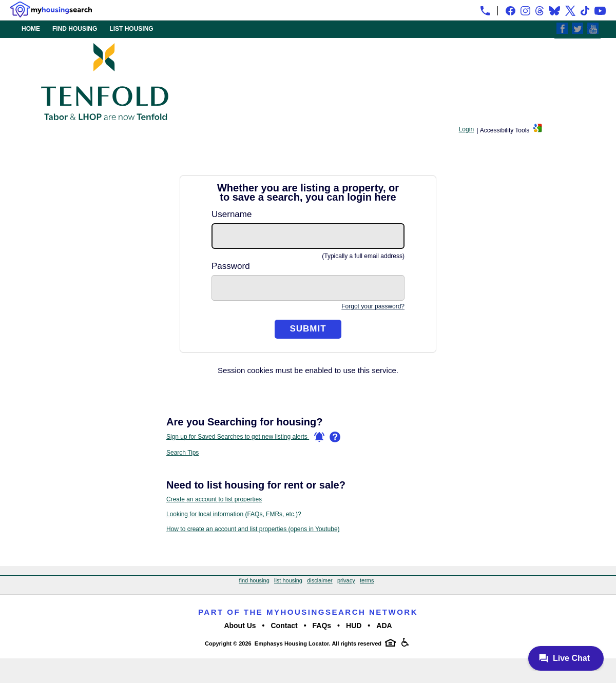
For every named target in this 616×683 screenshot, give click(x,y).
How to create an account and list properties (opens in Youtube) (253, 529)
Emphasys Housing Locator (292, 643)
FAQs (322, 626)
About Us (240, 626)
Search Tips (182, 453)
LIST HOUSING (131, 29)
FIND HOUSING (75, 29)
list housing (288, 580)
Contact (284, 626)
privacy (346, 580)
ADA (384, 626)
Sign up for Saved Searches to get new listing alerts (245, 437)
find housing (254, 580)
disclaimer (320, 580)
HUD (354, 626)
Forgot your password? (373, 306)
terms (367, 580)
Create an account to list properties (214, 499)
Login (466, 129)
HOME (31, 29)
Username (232, 214)
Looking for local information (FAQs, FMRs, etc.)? (234, 514)
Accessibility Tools (505, 130)
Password (231, 266)
